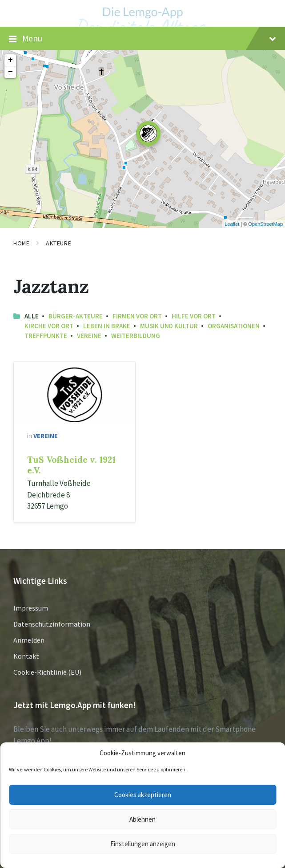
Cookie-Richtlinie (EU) (47, 672)
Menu (142, 39)
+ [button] (10, 60)
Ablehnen (142, 819)
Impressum (31, 608)
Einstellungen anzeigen (143, 844)
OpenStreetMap (265, 224)
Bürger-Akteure (76, 316)
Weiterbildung (136, 336)
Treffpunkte (46, 336)
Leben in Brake (107, 326)
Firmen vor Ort (137, 316)
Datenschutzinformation (52, 624)
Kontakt (26, 656)
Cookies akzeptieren (143, 795)
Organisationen (234, 326)
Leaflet (232, 224)
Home (21, 243)
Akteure (58, 243)
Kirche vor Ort (49, 326)
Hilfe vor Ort (194, 316)
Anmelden (29, 640)
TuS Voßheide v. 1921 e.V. (71, 465)
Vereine (89, 336)
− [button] (10, 72)
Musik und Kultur (169, 326)
